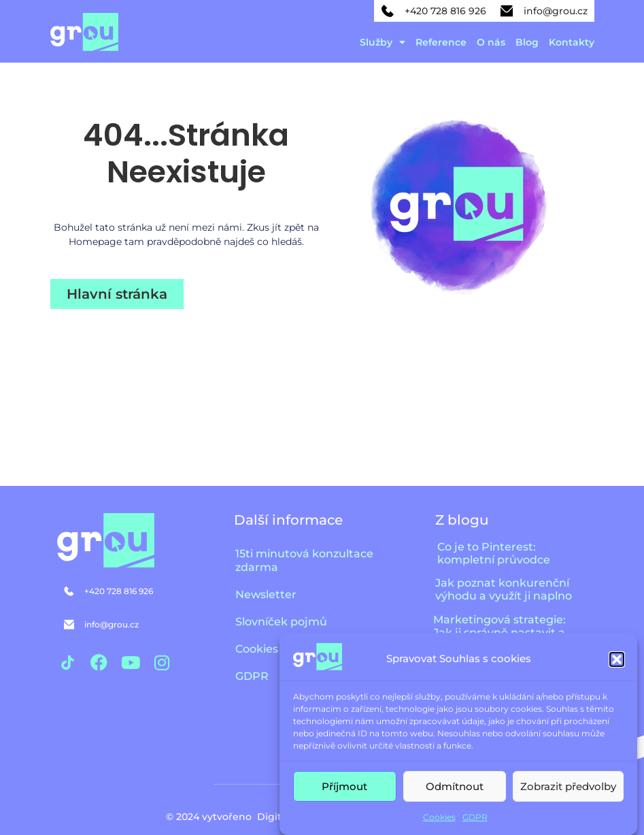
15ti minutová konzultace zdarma (304, 560)
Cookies (439, 817)
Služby (383, 42)
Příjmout (344, 786)
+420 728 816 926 (445, 11)
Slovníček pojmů (281, 622)
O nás (491, 42)
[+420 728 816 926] (388, 11)
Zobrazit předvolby (568, 786)
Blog (527, 42)
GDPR (475, 817)
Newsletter (266, 594)
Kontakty (572, 42)
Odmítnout (455, 786)
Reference (441, 42)
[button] (617, 659)
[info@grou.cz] (507, 11)
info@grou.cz (556, 11)
